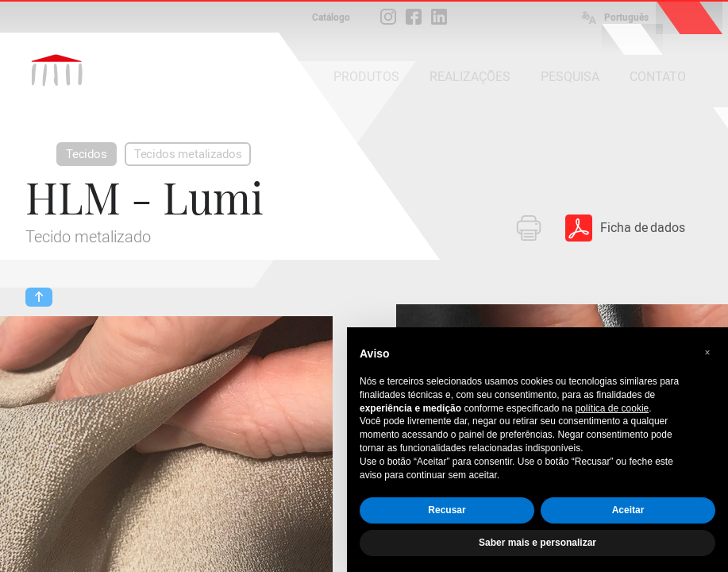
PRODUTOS (366, 77)
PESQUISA (570, 77)
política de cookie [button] (612, 408)
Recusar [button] (447, 510)
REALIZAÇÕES (470, 77)
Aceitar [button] (628, 510)
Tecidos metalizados (188, 154)
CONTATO (658, 77)
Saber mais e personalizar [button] (537, 543)
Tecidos (87, 154)
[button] (707, 353)
